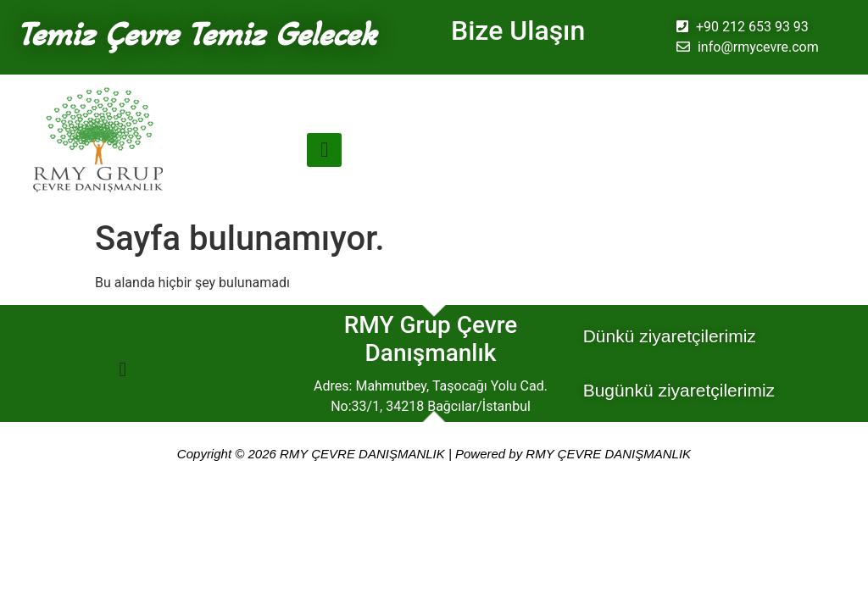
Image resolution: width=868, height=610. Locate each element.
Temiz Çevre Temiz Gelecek (197, 34)
